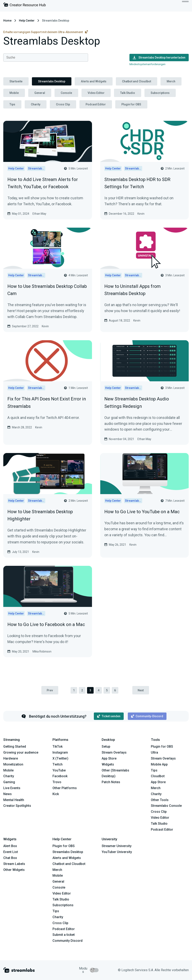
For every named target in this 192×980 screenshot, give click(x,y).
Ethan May (39, 214)
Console (66, 93)
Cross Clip (63, 104)
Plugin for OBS (131, 104)
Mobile (14, 93)
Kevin (141, 214)
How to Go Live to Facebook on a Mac (46, 624)
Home (7, 21)
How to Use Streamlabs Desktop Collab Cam (47, 290)
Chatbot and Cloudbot (137, 81)
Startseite (16, 81)
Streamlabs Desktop (52, 81)
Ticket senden (109, 716)
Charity (36, 104)
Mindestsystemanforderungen (147, 64)
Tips (12, 104)
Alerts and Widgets (94, 81)
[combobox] (46, 58)
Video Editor (96, 93)
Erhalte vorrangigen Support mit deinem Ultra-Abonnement (46, 32)
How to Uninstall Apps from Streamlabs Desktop (133, 290)
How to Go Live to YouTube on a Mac (142, 512)
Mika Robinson (42, 651)
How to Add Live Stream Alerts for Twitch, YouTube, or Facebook (43, 183)
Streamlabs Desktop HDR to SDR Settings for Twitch (137, 183)
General (40, 93)
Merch (171, 81)
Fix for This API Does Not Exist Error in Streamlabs (47, 402)
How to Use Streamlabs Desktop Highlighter (40, 515)
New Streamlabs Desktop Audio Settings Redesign (137, 402)
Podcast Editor (96, 104)
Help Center (27, 21)
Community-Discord (147, 716)
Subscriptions (160, 93)
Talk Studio (128, 93)
